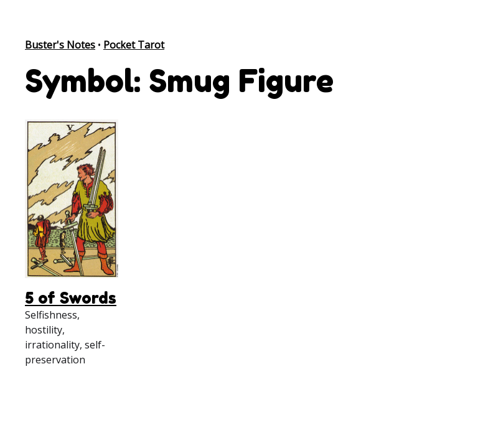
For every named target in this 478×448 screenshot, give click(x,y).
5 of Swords (71, 298)
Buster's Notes (60, 45)
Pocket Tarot (134, 45)
